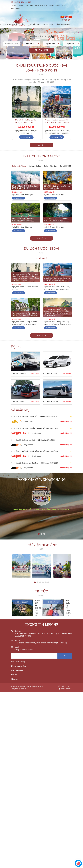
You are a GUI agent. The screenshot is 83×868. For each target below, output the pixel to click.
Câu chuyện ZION (18, 676)
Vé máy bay (20, 410)
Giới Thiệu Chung (18, 667)
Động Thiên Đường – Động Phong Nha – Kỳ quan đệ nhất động (57, 225)
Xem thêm (42, 150)
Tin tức (19, 5)
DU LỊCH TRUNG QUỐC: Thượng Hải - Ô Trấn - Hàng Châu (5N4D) (25, 320)
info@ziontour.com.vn (24, 655)
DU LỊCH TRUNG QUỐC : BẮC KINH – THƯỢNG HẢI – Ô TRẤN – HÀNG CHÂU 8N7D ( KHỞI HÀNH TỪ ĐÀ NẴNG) (57, 317)
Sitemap (15, 684)
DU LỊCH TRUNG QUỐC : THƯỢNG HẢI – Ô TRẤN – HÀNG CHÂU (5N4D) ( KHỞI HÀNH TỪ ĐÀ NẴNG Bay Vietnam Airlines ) (26, 282)
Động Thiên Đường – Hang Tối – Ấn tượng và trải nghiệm (57, 192)
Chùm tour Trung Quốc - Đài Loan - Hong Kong (41, 73)
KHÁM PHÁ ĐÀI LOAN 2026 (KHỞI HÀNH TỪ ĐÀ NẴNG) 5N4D (57, 128)
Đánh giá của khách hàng (41, 5)
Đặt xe (16, 347)
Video (26, 5)
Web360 (24, 694)
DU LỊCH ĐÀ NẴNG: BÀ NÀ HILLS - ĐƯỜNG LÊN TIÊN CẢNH (25, 192)
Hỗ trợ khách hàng (19, 671)
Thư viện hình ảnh (60, 5)
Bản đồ (14, 680)
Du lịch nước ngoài (41, 254)
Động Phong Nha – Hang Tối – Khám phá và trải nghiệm (23, 225)
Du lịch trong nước (41, 162)
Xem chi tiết (26, 143)
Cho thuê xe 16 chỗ (13, 374)
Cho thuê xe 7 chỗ (45, 374)
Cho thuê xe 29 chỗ (13, 402)
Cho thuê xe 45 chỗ (45, 402)
